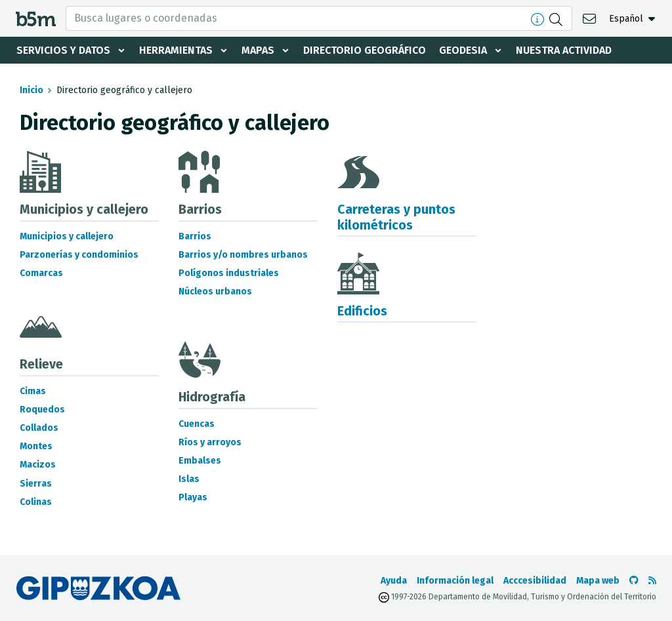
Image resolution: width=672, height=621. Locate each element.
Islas (189, 479)
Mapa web (598, 581)
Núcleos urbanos (215, 291)
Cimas (33, 391)
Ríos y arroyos (210, 442)
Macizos (38, 465)
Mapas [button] (258, 50)
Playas (193, 497)
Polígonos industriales (229, 273)
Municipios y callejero (67, 236)
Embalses (200, 461)
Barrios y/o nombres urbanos (243, 255)
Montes (36, 446)
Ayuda (394, 581)
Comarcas (41, 273)
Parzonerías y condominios (79, 255)
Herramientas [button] (176, 50)
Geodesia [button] (463, 50)
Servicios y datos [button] (63, 50)
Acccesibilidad (535, 581)
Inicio (31, 90)
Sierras (36, 484)
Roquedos (42, 410)
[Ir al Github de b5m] (634, 581)
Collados (39, 428)
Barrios (195, 236)
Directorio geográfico (365, 50)
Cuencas (197, 424)
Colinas (36, 502)
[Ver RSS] (652, 581)
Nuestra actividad (564, 50)
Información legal (455, 581)
